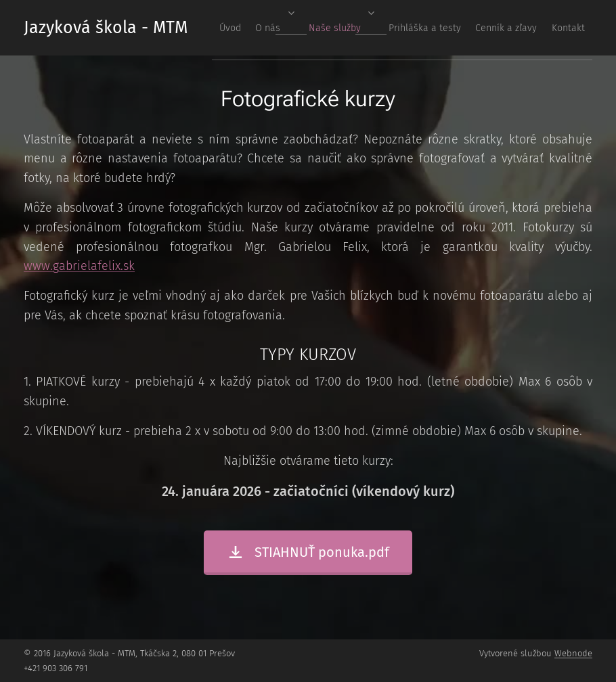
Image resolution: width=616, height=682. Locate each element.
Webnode (573, 653)
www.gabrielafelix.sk (79, 266)
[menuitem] (439, 28)
